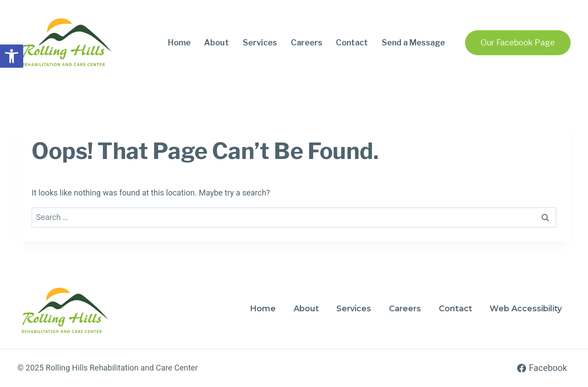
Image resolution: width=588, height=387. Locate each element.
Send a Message (413, 43)
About (216, 43)
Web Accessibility (526, 309)
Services (260, 43)
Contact (352, 43)
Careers (307, 43)
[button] (12, 56)
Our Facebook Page (518, 43)
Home (179, 43)
